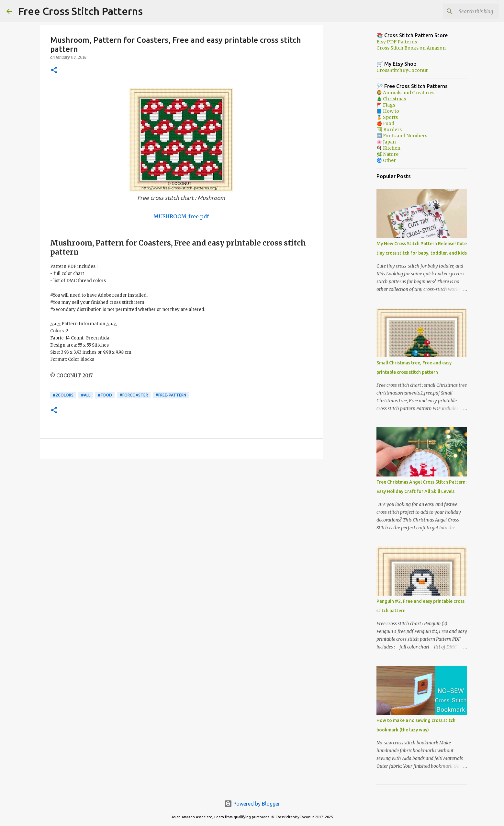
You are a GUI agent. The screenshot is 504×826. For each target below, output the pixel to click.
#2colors (63, 395)
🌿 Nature (387, 154)
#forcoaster (134, 395)
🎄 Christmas (391, 99)
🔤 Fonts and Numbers (402, 136)
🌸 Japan (386, 142)
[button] (54, 70)
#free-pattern (171, 395)
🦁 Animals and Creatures (405, 93)
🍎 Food (385, 123)
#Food (105, 395)
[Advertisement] (181, 514)
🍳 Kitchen (388, 148)
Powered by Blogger (252, 804)
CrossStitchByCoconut (402, 70)
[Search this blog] (465, 11)
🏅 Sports (387, 117)
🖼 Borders (389, 130)
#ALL (86, 395)
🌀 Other (386, 160)
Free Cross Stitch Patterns (80, 11)
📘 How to (388, 111)
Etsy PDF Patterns (397, 42)
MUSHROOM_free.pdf (181, 216)
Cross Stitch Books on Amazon (411, 48)
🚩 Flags (386, 105)
